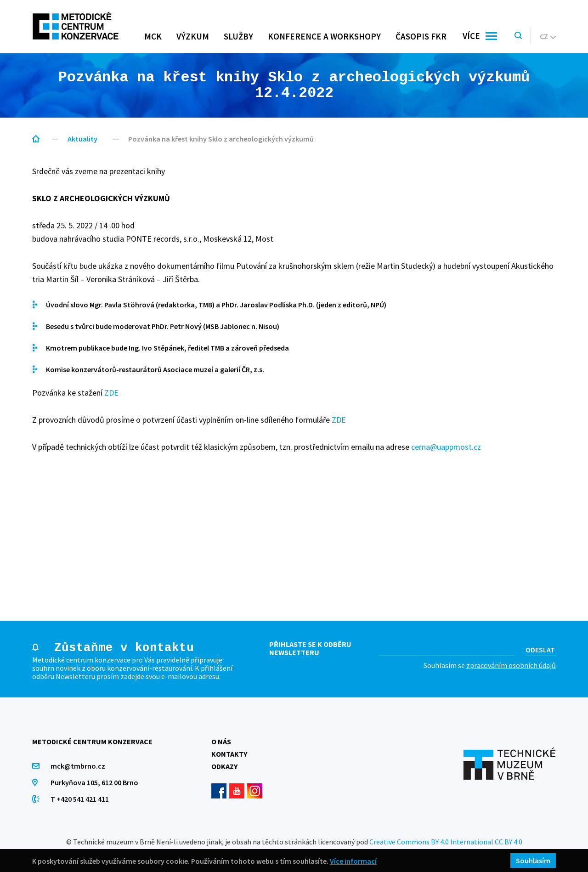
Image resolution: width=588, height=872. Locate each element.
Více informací (353, 861)
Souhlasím (533, 861)
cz (548, 36)
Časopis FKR (421, 36)
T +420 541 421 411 (80, 799)
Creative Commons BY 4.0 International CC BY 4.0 (446, 842)
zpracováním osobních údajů (511, 665)
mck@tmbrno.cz (78, 766)
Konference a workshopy (324, 36)
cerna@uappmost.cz (446, 447)
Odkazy (224, 766)
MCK (153, 36)
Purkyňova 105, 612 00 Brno (94, 782)
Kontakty (229, 754)
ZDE (111, 393)
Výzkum (193, 36)
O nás (221, 742)
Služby (238, 36)
